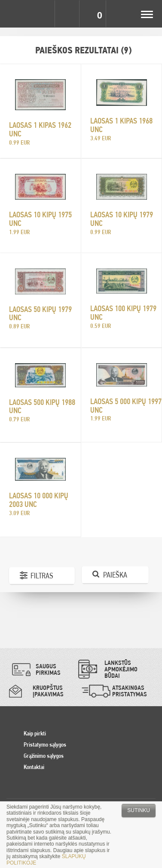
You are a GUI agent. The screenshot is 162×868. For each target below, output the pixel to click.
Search (68, 14)
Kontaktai (34, 767)
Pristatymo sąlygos (45, 744)
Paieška (115, 575)
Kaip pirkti (35, 733)
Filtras (42, 576)
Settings (42, 14)
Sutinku (139, 810)
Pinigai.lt (14, 14)
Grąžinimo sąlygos (44, 756)
